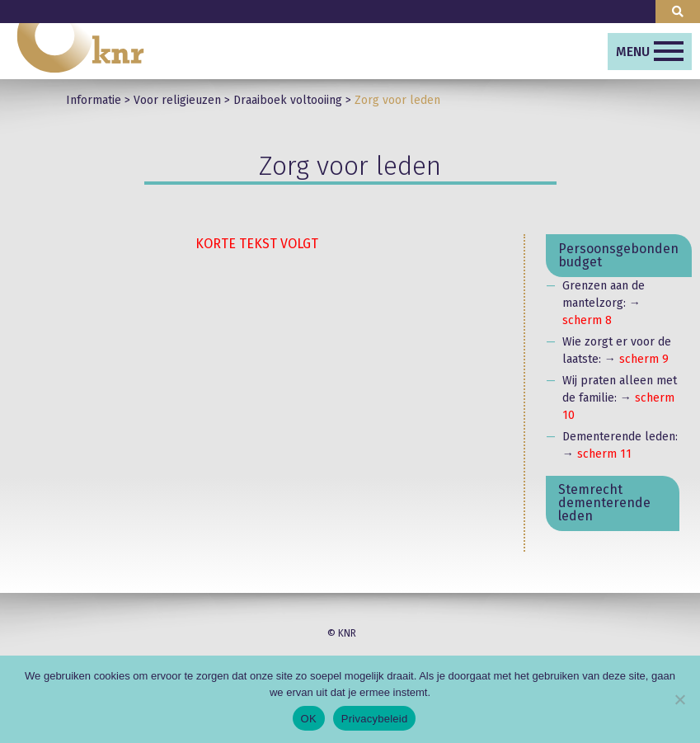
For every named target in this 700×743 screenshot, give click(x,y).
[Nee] (679, 699)
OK (309, 719)
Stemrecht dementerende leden (604, 503)
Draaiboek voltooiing (288, 100)
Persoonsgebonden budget (618, 255)
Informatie (94, 100)
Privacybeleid (375, 719)
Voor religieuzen (177, 100)
